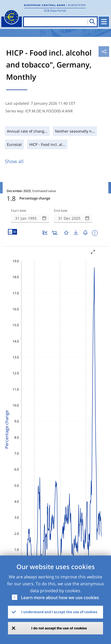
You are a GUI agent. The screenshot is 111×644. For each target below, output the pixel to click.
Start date (19, 211)
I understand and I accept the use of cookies (59, 612)
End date (61, 211)
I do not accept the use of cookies (59, 628)
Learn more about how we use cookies (60, 598)
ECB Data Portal (55, 10)
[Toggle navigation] (104, 22)
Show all (14, 161)
